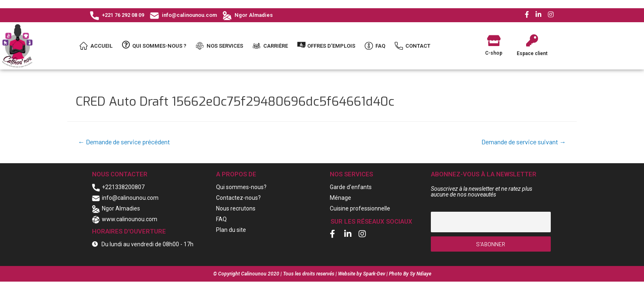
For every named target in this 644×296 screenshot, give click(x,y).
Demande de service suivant (524, 142)
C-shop (494, 53)
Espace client (532, 53)
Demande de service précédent (124, 142)
